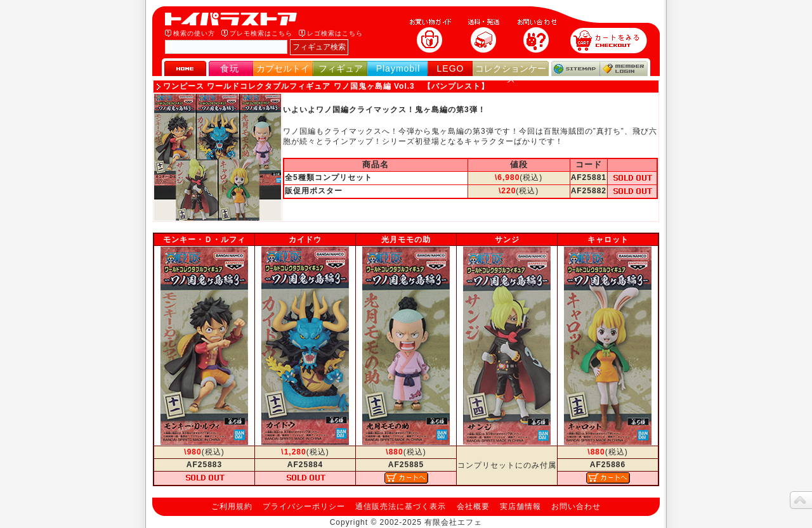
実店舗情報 (521, 506)
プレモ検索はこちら (261, 33)
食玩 (230, 68)
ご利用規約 (232, 506)
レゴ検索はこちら (335, 33)
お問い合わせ (576, 506)
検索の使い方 (194, 33)
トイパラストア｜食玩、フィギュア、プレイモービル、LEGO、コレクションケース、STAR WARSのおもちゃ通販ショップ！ (235, 19)
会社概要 (473, 506)
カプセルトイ (283, 68)
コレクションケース (511, 74)
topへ (801, 500)
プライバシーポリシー (304, 506)
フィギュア (341, 68)
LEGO (451, 68)
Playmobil (398, 68)
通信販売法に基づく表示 (401, 506)
